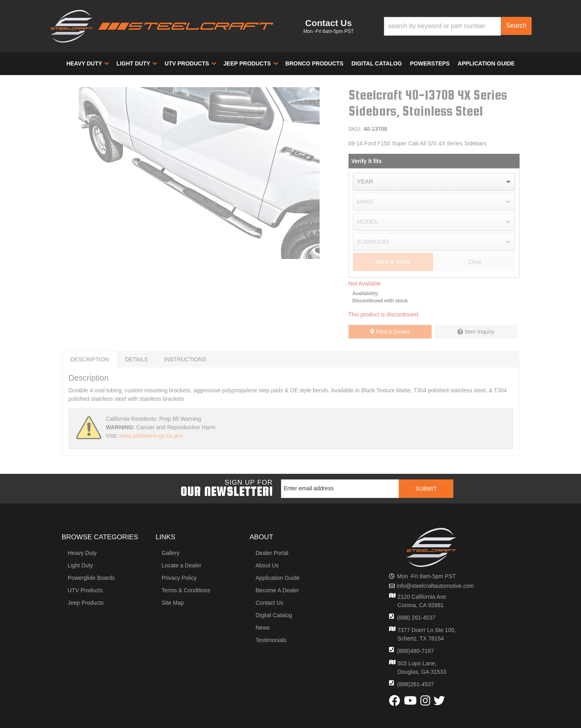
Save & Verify (393, 262)
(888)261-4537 (416, 684)
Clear (475, 262)
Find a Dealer (390, 332)
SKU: (355, 129)
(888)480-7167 (416, 651)
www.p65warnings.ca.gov (151, 436)
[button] (458, 26)
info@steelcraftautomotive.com (435, 586)
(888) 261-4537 (416, 618)
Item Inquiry (480, 332)
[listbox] (434, 182)
